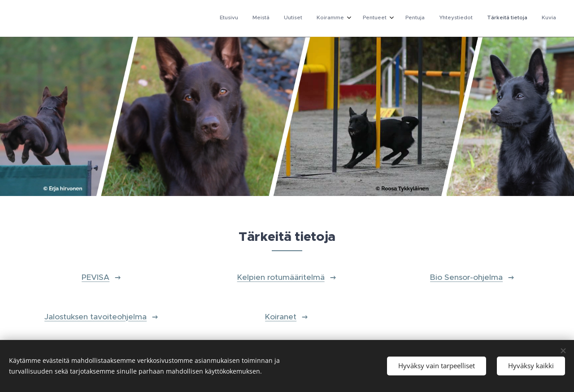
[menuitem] (435, 18)
